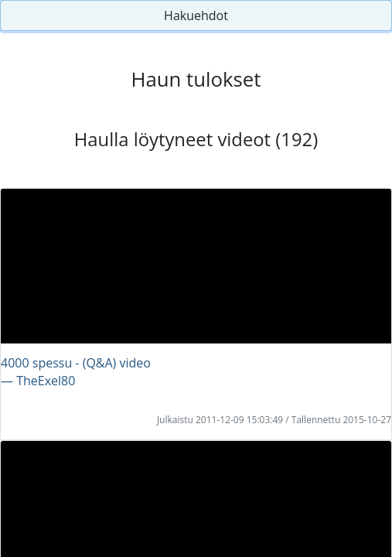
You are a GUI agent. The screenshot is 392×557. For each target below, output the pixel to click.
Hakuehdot (196, 15)
